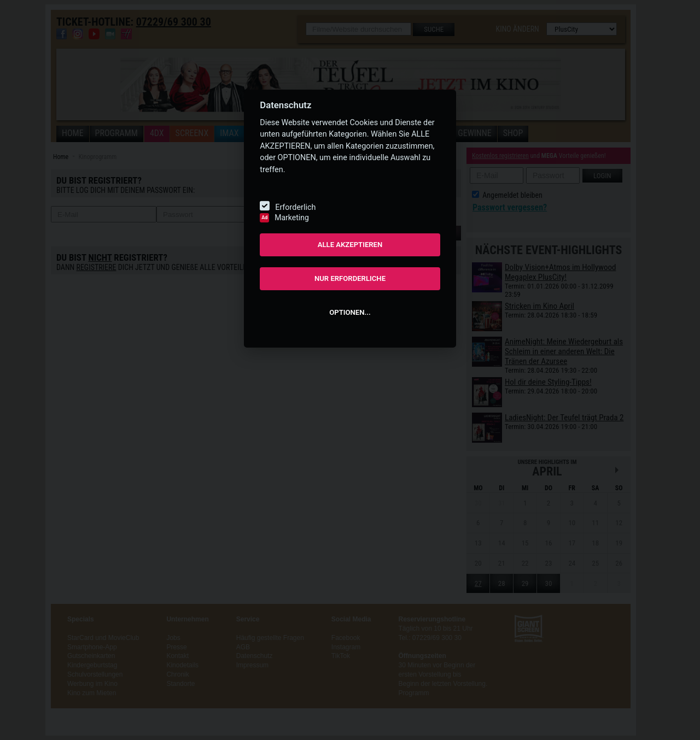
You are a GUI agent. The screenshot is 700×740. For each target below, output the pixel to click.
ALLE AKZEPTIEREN (350, 245)
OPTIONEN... (350, 312)
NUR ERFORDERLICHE (350, 278)
